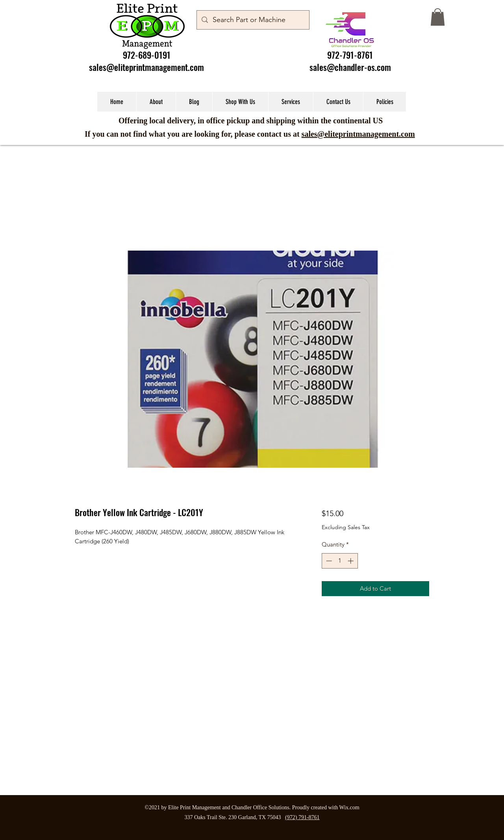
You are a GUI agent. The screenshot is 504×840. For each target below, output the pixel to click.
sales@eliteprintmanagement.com (146, 67)
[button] (438, 17)
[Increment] (351, 561)
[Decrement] (328, 561)
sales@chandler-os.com (350, 67)
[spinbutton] (340, 561)
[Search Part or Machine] (253, 20)
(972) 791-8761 (302, 817)
